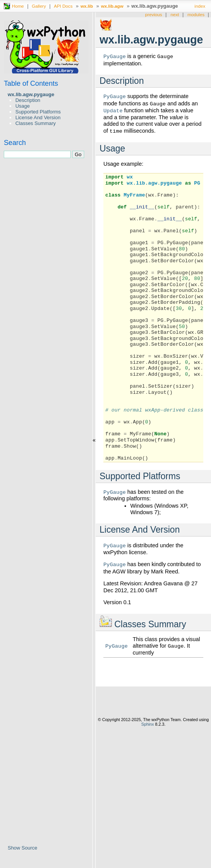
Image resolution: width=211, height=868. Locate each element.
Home (18, 6)
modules (196, 14)
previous (154, 14)
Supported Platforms (38, 112)
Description (28, 100)
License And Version (38, 117)
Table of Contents (31, 83)
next (175, 14)
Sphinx (147, 725)
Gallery (39, 6)
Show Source (22, 848)
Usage (22, 106)
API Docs (63, 6)
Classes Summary (36, 123)
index (200, 6)
